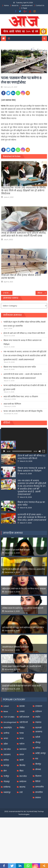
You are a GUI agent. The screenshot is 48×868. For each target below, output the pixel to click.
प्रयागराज (23, 775)
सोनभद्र (38, 795)
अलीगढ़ (6, 759)
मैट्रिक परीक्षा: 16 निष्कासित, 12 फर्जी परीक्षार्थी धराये (42, 293)
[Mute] (40, 451)
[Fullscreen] (44, 451)
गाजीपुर (6, 802)
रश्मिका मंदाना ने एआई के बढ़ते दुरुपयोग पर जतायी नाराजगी (23, 634)
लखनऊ (38, 748)
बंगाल (22, 781)
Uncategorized (10, 748)
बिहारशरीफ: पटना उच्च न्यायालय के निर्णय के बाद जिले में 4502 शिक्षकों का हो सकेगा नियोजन (23, 191)
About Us (15, 5)
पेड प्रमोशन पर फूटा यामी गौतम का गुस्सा (16, 576)
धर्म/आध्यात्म (24, 743)
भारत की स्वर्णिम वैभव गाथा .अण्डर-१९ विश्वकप (21, 397)
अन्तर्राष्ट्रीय (8, 754)
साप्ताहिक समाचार (13, 559)
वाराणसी (38, 754)
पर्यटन (22, 770)
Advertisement (27, 5)
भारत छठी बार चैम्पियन (12, 404)
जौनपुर (38, 768)
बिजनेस (22, 791)
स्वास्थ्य (38, 824)
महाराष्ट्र (22, 813)
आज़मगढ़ (39, 758)
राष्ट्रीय (38, 743)
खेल (5, 797)
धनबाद (22, 737)
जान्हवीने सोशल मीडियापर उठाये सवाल (16, 673)
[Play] (4, 451)
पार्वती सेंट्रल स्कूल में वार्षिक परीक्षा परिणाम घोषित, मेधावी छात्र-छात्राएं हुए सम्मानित (24, 324)
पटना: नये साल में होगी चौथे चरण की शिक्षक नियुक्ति (23, 411)
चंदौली (38, 763)
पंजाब (22, 759)
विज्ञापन (38, 802)
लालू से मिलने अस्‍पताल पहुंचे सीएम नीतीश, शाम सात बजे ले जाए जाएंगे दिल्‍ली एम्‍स (24, 234)
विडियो (38, 807)
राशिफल (39, 737)
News (6, 737)
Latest (6, 732)
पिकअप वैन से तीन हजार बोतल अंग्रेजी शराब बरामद (21, 277)
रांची (21, 818)
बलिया (38, 774)
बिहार (21, 797)
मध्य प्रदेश (23, 802)
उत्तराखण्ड (7, 781)
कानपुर (6, 791)
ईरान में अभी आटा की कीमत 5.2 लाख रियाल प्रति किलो (24, 333)
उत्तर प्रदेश (7, 775)
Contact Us (40, 5)
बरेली (21, 786)
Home (6, 5)
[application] (24, 441)
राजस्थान (39, 732)
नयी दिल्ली (24, 748)
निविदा (22, 754)
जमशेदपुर (7, 818)
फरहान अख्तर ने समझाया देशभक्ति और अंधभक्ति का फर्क (22, 692)
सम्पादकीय (39, 813)
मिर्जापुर (38, 790)
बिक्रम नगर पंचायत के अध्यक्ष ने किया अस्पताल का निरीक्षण (23, 342)
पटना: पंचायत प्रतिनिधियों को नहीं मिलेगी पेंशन (8, 293)
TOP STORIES (9, 743)
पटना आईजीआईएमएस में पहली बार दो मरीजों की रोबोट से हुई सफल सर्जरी (25, 387)
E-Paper (24, 8)
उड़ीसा (6, 770)
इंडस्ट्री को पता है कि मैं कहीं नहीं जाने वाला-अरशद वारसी (21, 712)
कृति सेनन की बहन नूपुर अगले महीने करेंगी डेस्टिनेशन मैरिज (23, 654)
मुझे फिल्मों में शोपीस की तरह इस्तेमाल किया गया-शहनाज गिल (24, 595)
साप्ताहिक (39, 818)
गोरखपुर (7, 807)
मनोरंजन (23, 807)
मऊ (37, 785)
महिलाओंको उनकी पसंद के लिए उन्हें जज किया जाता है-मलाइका (24, 615)
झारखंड (22, 732)
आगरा (6, 764)
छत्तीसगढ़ (7, 813)
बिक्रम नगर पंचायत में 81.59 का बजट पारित (20, 367)
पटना (22, 764)
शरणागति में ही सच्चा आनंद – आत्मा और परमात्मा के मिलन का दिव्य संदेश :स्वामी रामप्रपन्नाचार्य (23, 376)
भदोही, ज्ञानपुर (40, 779)
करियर (6, 786)
